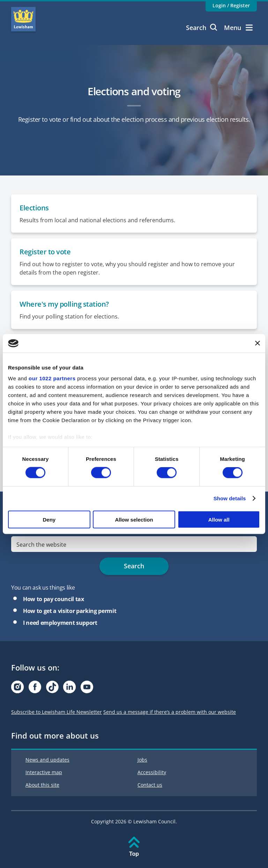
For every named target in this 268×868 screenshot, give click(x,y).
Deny (49, 519)
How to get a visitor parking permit (70, 611)
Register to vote (45, 252)
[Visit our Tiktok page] (52, 689)
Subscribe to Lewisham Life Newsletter (57, 712)
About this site (42, 785)
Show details (230, 498)
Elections (34, 208)
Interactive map (44, 772)
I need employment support (60, 623)
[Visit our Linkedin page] (69, 689)
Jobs (142, 760)
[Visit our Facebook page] (35, 689)
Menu (238, 28)
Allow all (219, 519)
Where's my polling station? (64, 304)
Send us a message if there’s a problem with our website (170, 712)
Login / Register (231, 5)
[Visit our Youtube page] (87, 689)
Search (202, 28)
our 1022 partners (52, 378)
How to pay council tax (54, 599)
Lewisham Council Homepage (23, 19)
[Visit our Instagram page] (17, 689)
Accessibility (152, 772)
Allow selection (134, 519)
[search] (134, 544)
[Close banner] (258, 343)
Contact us (150, 785)
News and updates (47, 760)
